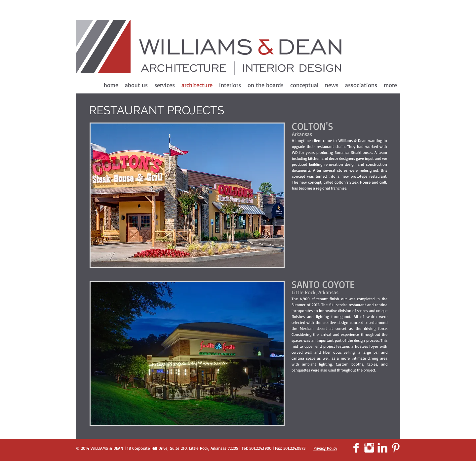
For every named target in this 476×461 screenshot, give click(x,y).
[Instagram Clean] (369, 448)
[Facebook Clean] (356, 448)
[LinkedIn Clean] (382, 448)
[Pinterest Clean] (396, 448)
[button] (187, 195)
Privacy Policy (325, 448)
